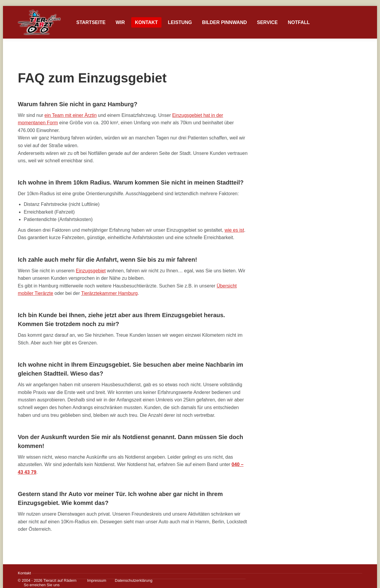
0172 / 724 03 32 (347, 11)
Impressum (97, 580)
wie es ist (234, 230)
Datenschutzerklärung (134, 580)
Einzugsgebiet (23, 11)
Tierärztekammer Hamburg (109, 293)
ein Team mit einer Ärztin (71, 115)
